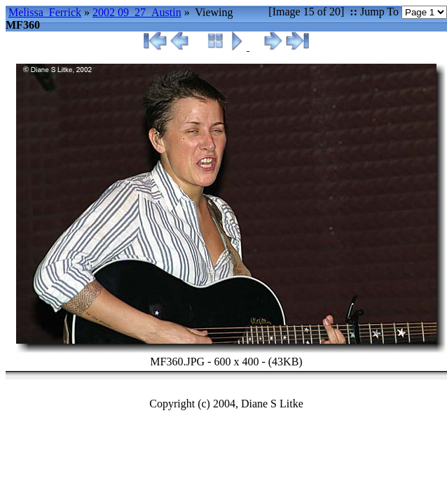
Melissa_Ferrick (45, 12)
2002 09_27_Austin (137, 12)
